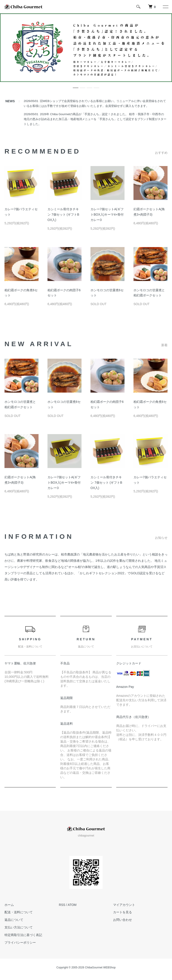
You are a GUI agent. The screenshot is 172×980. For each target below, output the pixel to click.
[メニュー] (165, 7)
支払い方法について (19, 927)
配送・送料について (19, 912)
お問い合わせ (123, 920)
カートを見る (123, 912)
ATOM (72, 905)
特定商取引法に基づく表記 (23, 935)
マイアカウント (124, 905)
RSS (62, 905)
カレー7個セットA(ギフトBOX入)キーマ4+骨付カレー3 (107, 214)
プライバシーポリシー (20, 943)
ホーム (9, 905)
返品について (14, 920)
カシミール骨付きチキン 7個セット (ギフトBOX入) (63, 214)
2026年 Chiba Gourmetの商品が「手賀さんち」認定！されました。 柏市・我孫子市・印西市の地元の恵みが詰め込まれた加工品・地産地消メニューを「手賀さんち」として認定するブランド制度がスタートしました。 (95, 119)
